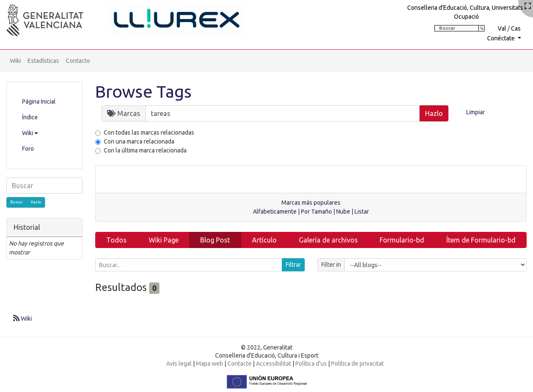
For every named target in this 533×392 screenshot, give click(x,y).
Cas (516, 28)
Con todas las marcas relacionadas (149, 133)
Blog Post (215, 240)
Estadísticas (43, 61)
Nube (343, 212)
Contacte (240, 364)
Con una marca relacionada (139, 141)
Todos (116, 240)
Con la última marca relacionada (145, 150)
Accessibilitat (274, 364)
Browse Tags (143, 92)
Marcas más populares (311, 203)
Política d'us (311, 364)
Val (502, 28)
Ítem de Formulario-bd (481, 240)
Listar (362, 212)
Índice (30, 117)
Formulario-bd (402, 240)
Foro (28, 149)
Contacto (78, 61)
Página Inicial (39, 102)
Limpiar (476, 112)
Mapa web (210, 364)
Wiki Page (164, 240)
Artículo (264, 240)
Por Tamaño (316, 212)
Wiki (15, 61)
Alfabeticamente (275, 212)
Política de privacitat (357, 364)
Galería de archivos (328, 240)
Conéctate (502, 38)
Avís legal (179, 364)
